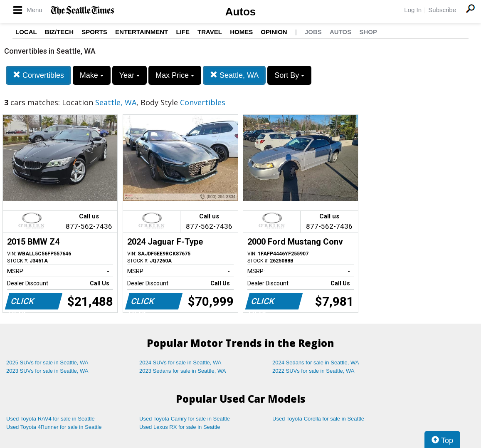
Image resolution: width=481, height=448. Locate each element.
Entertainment (142, 32)
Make (92, 75)
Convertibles (38, 75)
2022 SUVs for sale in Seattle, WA (313, 371)
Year (129, 75)
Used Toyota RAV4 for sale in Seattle (51, 419)
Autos (241, 12)
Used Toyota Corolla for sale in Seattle (318, 419)
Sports (94, 32)
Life (183, 32)
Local (26, 32)
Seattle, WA (234, 75)
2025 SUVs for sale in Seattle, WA (47, 363)
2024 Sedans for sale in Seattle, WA (316, 363)
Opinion (274, 32)
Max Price (175, 75)
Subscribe (442, 10)
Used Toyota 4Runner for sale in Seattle (54, 427)
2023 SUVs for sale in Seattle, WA (47, 371)
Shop (368, 32)
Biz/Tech (59, 32)
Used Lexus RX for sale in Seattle (180, 427)
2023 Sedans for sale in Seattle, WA (183, 371)
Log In (413, 10)
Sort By (289, 75)
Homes (241, 32)
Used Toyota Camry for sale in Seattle (185, 419)
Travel (210, 32)
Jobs (313, 32)
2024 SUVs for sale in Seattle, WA (180, 363)
